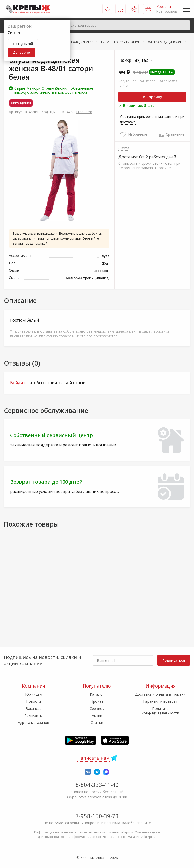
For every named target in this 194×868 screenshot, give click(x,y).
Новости (33, 701)
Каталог (97, 694)
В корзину (153, 97)
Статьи (97, 723)
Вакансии (34, 708)
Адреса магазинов (34, 723)
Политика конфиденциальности (161, 711)
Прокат (97, 701)
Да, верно (21, 52)
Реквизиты (33, 715)
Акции (97, 715)
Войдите (19, 383)
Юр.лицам (34, 694)
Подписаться (174, 660)
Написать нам (93, 758)
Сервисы (97, 708)
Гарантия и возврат (160, 701)
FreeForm (84, 112)
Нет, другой (23, 44)
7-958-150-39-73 (97, 816)
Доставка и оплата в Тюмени (160, 694)
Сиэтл (124, 148)
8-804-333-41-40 (97, 785)
